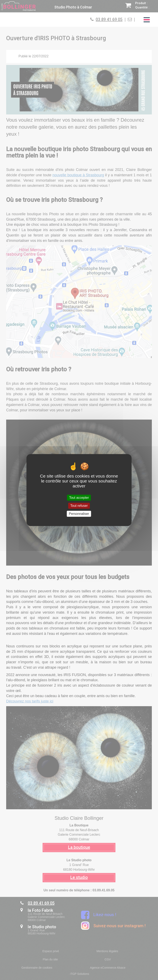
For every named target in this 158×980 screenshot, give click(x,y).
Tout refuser (79, 506)
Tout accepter (79, 498)
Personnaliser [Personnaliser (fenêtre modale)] (79, 514)
